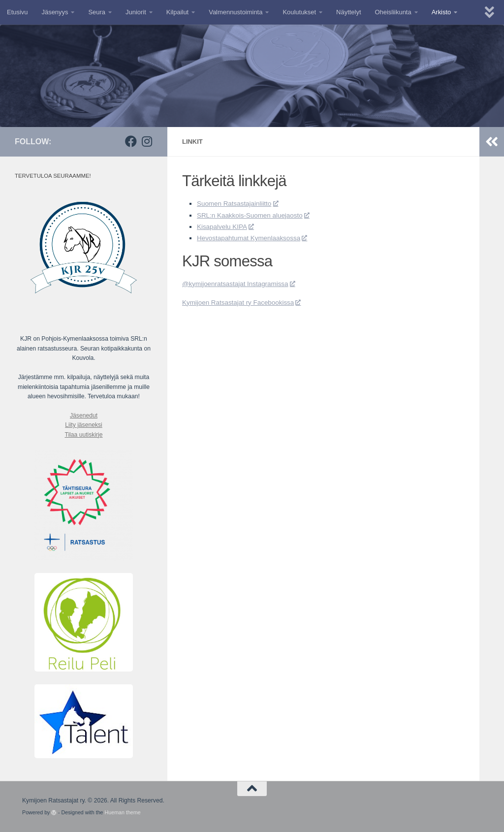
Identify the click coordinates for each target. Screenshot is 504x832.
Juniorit (136, 12)
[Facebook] (131, 141)
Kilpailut (177, 12)
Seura (97, 12)
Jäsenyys (55, 12)
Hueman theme (123, 812)
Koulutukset (299, 12)
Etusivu (17, 12)
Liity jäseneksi (84, 425)
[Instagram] (147, 141)
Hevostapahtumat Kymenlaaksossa (257, 238)
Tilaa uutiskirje (83, 435)
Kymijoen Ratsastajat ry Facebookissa (246, 302)
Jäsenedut (84, 416)
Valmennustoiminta (236, 12)
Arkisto (441, 12)
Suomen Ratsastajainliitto (241, 203)
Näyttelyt (348, 12)
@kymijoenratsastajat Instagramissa (243, 284)
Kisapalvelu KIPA (228, 226)
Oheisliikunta (393, 12)
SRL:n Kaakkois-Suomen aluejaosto (258, 215)
